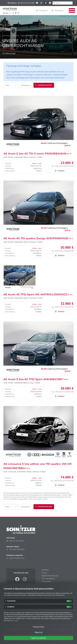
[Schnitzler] (6, 36)
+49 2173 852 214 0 (15, 558)
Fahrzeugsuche (42, 11)
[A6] (40, 36)
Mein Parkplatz (58, 11)
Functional (11, 601)
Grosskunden (46, 581)
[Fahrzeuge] (15, 36)
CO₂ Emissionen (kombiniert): (12, 493)
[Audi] (36, 36)
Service (44, 573)
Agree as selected (38, 638)
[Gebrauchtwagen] (27, 36)
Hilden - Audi (37, 164)
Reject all (39, 632)
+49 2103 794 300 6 (15, 549)
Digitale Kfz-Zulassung (50, 576)
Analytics (11, 607)
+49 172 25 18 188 (26, 3)
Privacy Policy (38, 627)
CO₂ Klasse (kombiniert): (35, 493)
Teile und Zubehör (48, 579)
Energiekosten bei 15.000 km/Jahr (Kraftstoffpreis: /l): (49, 495)
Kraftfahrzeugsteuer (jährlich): (18, 495)
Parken (60, 171)
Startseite (45, 570)
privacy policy (14, 621)
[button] (10, 85)
